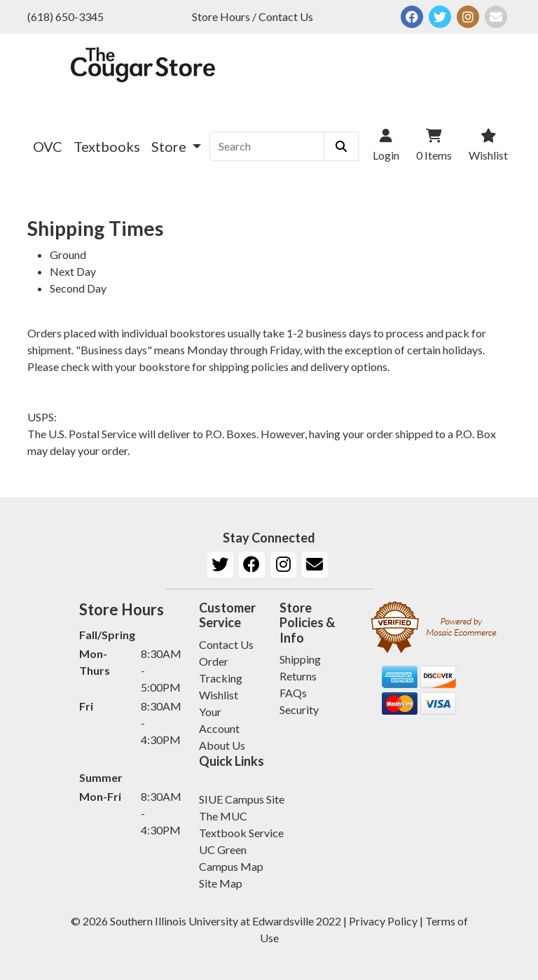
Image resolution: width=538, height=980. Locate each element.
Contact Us (226, 644)
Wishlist (219, 695)
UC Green (223, 849)
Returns (298, 676)
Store (170, 146)
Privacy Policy (383, 921)
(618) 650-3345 (65, 16)
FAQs (293, 693)
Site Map (221, 883)
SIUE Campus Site (242, 799)
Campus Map (231, 866)
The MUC (223, 816)
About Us (222, 745)
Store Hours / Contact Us (253, 16)
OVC (48, 146)
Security (299, 709)
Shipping (300, 659)
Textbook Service (241, 833)
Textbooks (107, 146)
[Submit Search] (341, 146)
